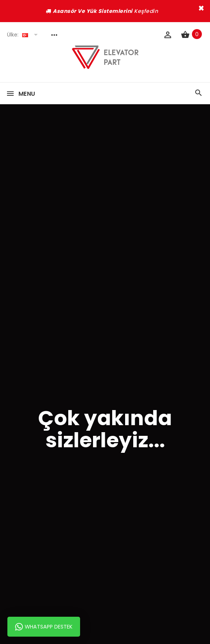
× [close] (201, 8)
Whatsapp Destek (44, 627)
